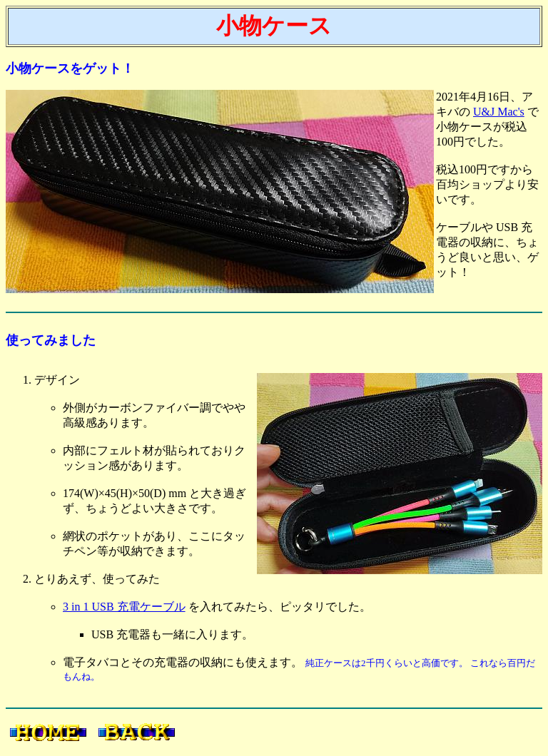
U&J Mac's (499, 112)
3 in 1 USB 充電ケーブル (124, 607)
